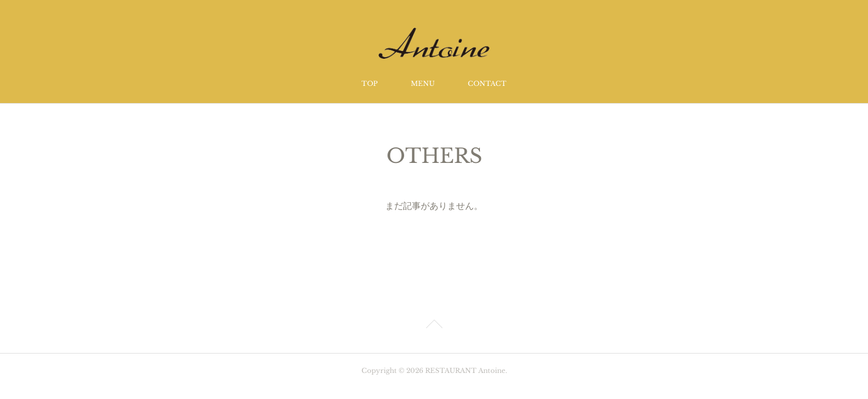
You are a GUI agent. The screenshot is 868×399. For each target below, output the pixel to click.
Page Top (434, 326)
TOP (370, 83)
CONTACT (487, 83)
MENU (423, 83)
